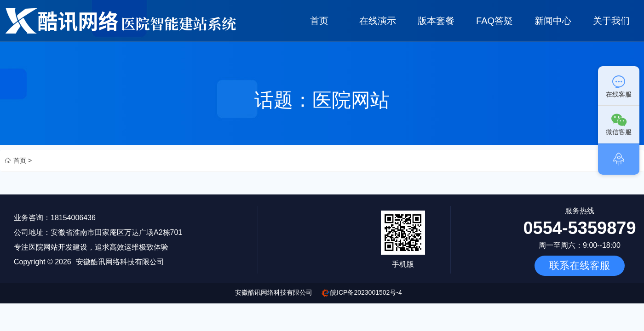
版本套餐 (436, 21)
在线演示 (378, 21)
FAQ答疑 (494, 21)
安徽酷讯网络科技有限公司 (274, 292)
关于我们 (612, 21)
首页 (319, 21)
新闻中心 (553, 21)
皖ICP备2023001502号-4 (366, 292)
